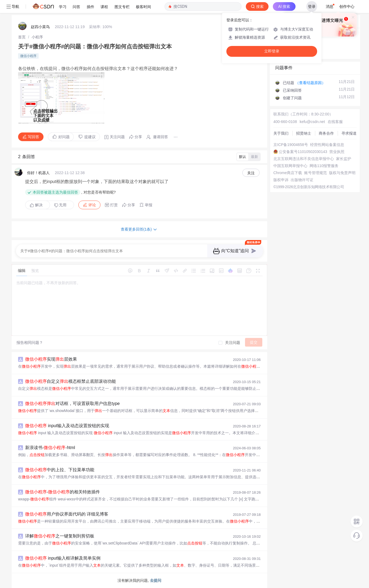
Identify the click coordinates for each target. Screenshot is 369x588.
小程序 (37, 37)
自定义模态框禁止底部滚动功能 (71, 381)
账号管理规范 (316, 173)
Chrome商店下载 (288, 173)
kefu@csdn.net (312, 122)
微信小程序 (28, 56)
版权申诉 (281, 180)
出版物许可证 (302, 180)
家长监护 (344, 159)
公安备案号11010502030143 (303, 152)
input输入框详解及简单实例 (63, 558)
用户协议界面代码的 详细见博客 (67, 514)
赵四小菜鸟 (40, 27)
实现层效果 (51, 359)
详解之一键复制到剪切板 (60, 536)
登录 (312, 6)
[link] (22, 37)
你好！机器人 (38, 173)
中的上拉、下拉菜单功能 (60, 470)
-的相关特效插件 (63, 492)
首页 (22, 37)
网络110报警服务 (324, 166)
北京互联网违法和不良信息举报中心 (304, 159)
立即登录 (272, 51)
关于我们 (281, 133)
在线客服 (335, 122)
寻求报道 (349, 133)
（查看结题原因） (310, 83)
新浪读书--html (50, 448)
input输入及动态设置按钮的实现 (67, 426)
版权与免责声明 (342, 173)
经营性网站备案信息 (327, 145)
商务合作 (326, 133)
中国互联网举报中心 (290, 166)
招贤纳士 (304, 133)
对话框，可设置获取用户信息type (72, 403)
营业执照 (337, 152)
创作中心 (347, 6)
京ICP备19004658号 (291, 145)
